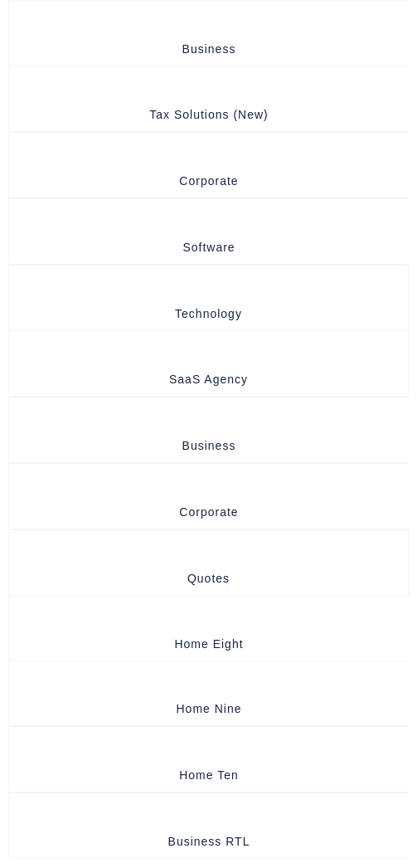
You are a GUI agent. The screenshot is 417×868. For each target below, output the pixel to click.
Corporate (208, 181)
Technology (208, 314)
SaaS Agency (208, 379)
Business (209, 49)
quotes (208, 578)
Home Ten (209, 775)
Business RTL (209, 841)
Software (208, 247)
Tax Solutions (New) (209, 115)
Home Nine (208, 709)
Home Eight (208, 644)
